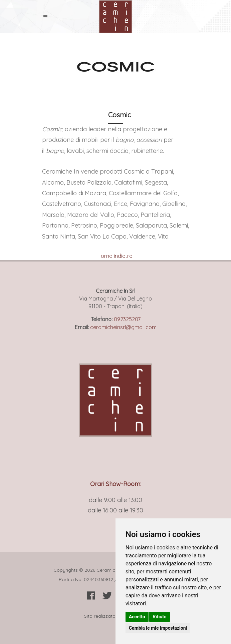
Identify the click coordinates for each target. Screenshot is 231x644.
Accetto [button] (137, 617)
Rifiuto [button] (160, 617)
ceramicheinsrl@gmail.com (123, 327)
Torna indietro (115, 256)
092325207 (127, 319)
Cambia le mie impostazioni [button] (158, 628)
